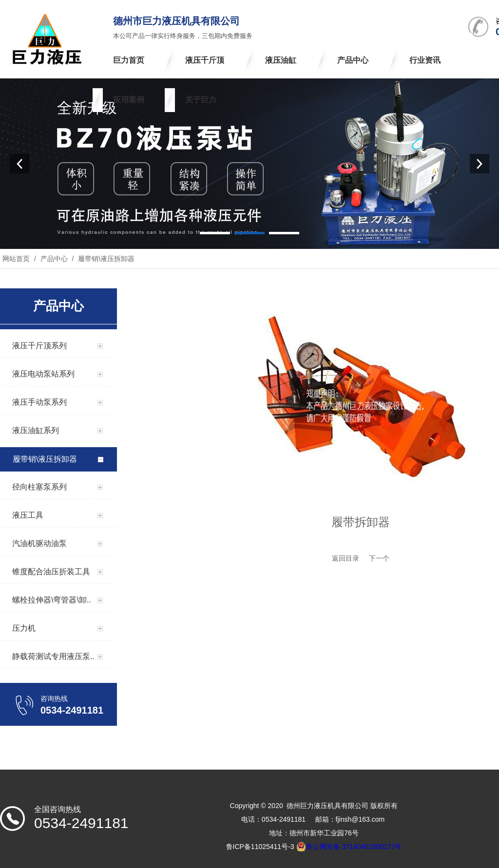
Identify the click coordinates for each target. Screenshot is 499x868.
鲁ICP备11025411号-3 (260, 847)
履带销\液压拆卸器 (105, 259)
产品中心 (54, 259)
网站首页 (16, 259)
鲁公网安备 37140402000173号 (349, 847)
